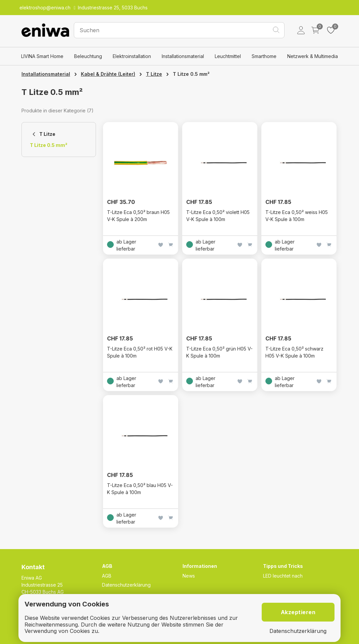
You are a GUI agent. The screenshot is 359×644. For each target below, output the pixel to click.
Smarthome (264, 56)
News (189, 576)
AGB (107, 576)
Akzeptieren (298, 612)
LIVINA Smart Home (42, 56)
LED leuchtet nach (283, 576)
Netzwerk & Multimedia (313, 56)
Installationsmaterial (183, 56)
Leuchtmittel (228, 56)
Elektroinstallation (132, 56)
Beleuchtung (88, 56)
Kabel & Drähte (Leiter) (108, 74)
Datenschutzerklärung (126, 585)
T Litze (154, 74)
